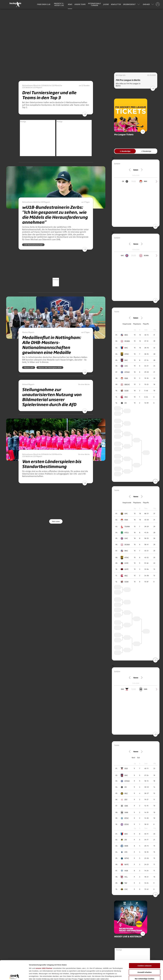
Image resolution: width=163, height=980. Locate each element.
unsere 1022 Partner (44, 948)
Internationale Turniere (94, 4)
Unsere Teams (80, 4)
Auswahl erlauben (145, 952)
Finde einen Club (44, 4)
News (70, 4)
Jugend (106, 4)
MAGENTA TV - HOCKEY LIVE (59, 4)
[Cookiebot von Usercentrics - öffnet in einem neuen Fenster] (14, 976)
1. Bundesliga (125, 151)
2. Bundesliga (146, 151)
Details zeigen (117, 976)
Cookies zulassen (145, 946)
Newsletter (116, 4)
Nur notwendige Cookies (145, 959)
